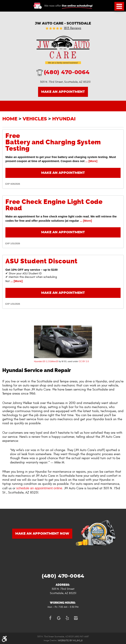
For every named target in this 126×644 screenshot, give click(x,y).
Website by (70, 640)
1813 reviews (72, 28)
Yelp (67, 618)
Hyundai (64, 119)
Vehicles (35, 119)
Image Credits (50, 640)
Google (59, 618)
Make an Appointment (63, 92)
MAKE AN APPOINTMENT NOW (42, 534)
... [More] (91, 161)
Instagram (76, 618)
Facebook (50, 618)
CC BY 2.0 (84, 361)
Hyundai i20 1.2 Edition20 (46, 361)
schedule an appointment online (39, 488)
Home (10, 119)
